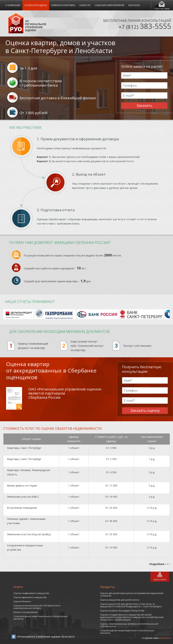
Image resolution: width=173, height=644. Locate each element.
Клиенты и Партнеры (63, 5)
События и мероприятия (109, 5)
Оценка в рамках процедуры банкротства (122, 611)
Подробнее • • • (160, 564)
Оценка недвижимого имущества (31, 593)
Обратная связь (162, 9)
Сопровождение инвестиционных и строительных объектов (127, 632)
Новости (85, 5)
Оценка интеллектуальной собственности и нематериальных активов (37, 607)
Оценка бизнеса (22, 601)
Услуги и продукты (36, 5)
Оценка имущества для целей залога (120, 600)
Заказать (144, 105)
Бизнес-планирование (26, 612)
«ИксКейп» (165, 638)
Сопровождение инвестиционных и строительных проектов (41, 618)
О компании (13, 5)
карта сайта (160, 579)
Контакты (134, 5)
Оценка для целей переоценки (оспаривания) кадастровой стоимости (132, 594)
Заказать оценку (145, 410)
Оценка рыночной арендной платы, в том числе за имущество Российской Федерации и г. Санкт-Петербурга (131, 605)
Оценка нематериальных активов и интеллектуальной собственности (129, 625)
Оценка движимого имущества (30, 597)
